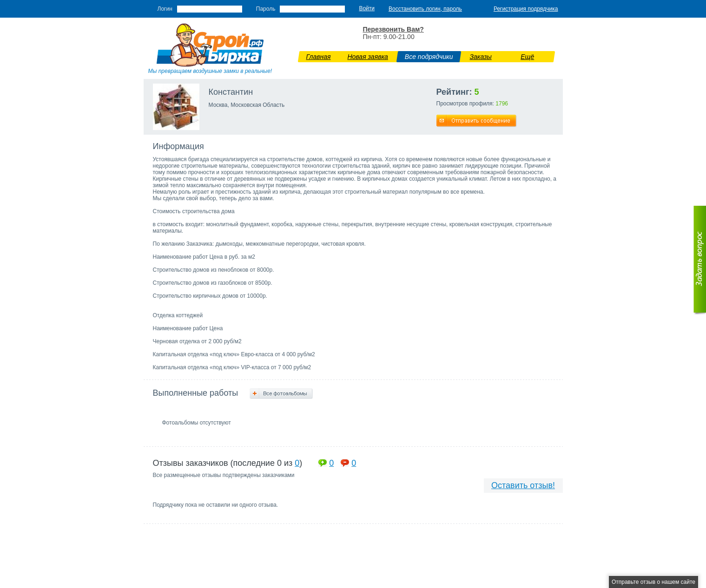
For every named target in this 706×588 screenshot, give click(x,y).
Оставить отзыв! (523, 485)
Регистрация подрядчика (526, 9)
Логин (165, 9)
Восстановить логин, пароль (425, 9)
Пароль (266, 9)
